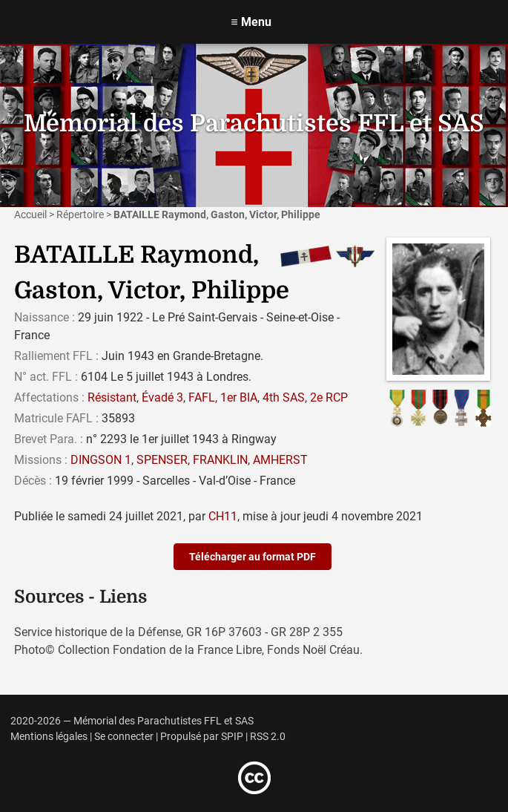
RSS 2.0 (268, 737)
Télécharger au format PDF (253, 557)
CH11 (223, 516)
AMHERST (280, 460)
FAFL (202, 397)
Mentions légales (49, 737)
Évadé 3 (162, 397)
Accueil (30, 215)
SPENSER (162, 460)
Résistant (112, 397)
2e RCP (329, 397)
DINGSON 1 (101, 460)
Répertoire (80, 215)
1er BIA (239, 397)
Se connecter (124, 737)
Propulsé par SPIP (202, 737)
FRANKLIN (220, 460)
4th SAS (284, 397)
